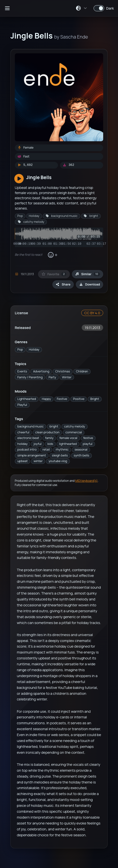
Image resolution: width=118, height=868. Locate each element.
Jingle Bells (39, 177)
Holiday (34, 349)
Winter (67, 377)
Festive (62, 399)
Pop (20, 349)
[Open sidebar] (7, 8)
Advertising (41, 371)
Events (22, 371)
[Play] (19, 179)
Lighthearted (27, 399)
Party (52, 377)
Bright (95, 399)
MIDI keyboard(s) (86, 481)
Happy (46, 399)
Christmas (63, 371)
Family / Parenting (30, 377)
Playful (22, 405)
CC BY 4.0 (92, 313)
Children (82, 371)
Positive (79, 399)
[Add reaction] (53, 255)
